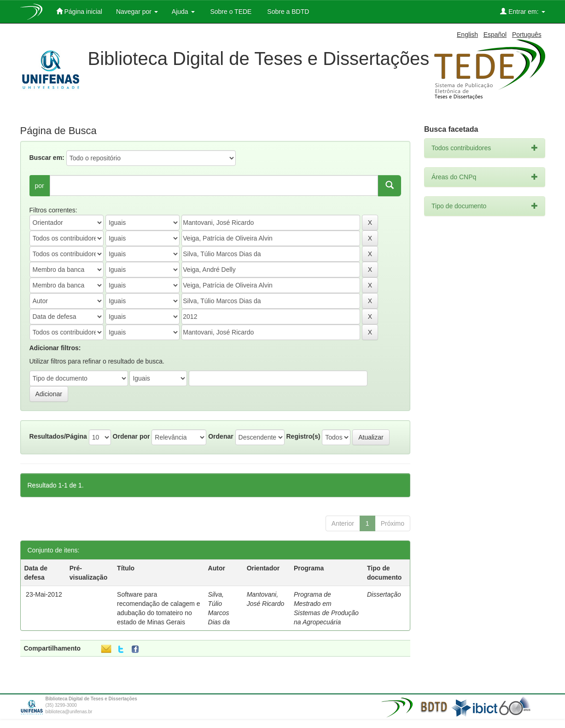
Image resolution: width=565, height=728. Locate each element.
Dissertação (384, 594)
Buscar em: (47, 158)
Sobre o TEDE (230, 12)
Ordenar (221, 436)
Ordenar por (131, 436)
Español (495, 35)
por (40, 186)
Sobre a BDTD (287, 12)
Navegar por (137, 12)
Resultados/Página (58, 436)
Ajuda (183, 12)
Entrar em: (522, 11)
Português (527, 35)
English (467, 35)
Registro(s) (303, 436)
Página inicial (79, 11)
